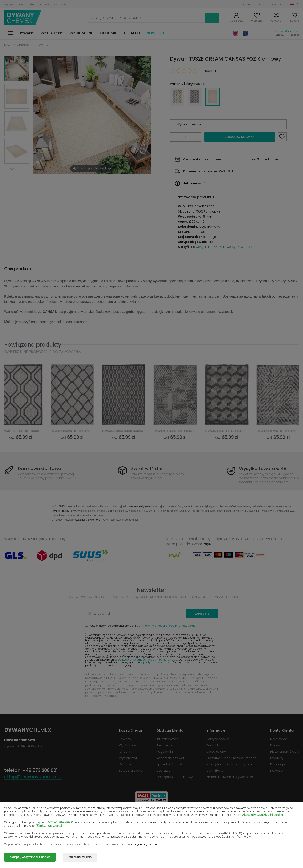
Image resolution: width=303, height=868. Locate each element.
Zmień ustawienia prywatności (230, 777)
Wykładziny (52, 33)
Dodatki (132, 33)
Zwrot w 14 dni (147, 469)
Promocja (278, 764)
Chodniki (109, 33)
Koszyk (294, 21)
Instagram (236, 33)
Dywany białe (73, 813)
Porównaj (276, 21)
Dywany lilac (131, 825)
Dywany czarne (16, 819)
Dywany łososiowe (19, 825)
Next (12, 169)
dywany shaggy (60, 511)
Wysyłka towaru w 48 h (265, 469)
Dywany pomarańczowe (82, 831)
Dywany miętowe (253, 825)
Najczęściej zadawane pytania (230, 764)
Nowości (155, 33)
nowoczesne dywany (138, 506)
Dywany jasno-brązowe (258, 819)
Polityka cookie (218, 739)
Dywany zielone (16, 837)
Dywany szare (192, 831)
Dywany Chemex (23, 18)
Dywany (26, 33)
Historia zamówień (284, 752)
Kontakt (277, 5)
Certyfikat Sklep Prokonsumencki (231, 758)
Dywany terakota (253, 831)
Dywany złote (74, 837)
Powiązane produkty (33, 345)
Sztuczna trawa (131, 770)
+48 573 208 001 (286, 35)
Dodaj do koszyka (239, 137)
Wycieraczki (82, 33)
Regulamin (165, 752)
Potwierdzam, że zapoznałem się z (141, 625)
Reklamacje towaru (171, 758)
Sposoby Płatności (171, 764)
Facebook (245, 33)
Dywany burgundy (195, 813)
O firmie (247, 5)
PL (297, 4)
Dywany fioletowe (136, 819)
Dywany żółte (191, 825)
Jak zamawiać (194, 183)
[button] (228, 124)
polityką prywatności (157, 662)
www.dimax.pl (288, 854)
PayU (207, 544)
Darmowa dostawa (40, 469)
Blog (262, 5)
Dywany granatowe (196, 819)
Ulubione (257, 21)
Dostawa (163, 770)
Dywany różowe (134, 831)
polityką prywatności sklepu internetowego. (166, 626)
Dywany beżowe (17, 813)
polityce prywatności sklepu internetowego (148, 660)
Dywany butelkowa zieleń (260, 813)
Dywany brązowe (135, 813)
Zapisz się (202, 614)
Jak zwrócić (165, 745)
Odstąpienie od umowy (175, 777)
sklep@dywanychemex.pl (103, 696)
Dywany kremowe (77, 825)
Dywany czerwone (77, 819)
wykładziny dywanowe (88, 520)
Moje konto (236, 21)
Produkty (277, 758)
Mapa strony (216, 752)
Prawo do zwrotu (56, 5)
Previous (21, 169)
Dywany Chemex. (43, 854)
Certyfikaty (215, 770)
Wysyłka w (19, 5)
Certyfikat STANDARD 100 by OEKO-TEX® (224, 247)
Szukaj (212, 18)
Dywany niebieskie (18, 831)
